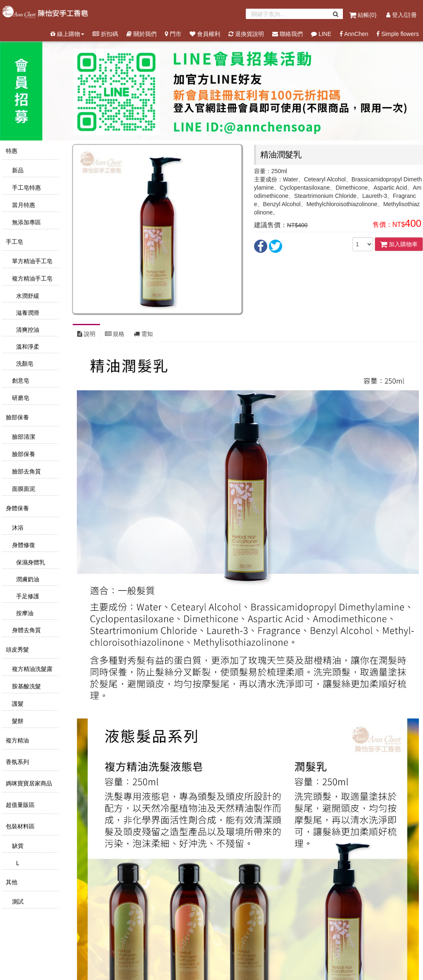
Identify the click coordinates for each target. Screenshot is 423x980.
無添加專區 (26, 222)
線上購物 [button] (67, 34)
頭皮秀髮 (17, 649)
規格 (115, 334)
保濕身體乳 (30, 562)
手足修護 (27, 596)
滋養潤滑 (27, 313)
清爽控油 (27, 330)
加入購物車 (399, 244)
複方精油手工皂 (31, 278)
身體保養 (17, 508)
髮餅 (17, 721)
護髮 (17, 704)
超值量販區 (19, 805)
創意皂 (20, 381)
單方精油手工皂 (31, 261)
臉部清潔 (23, 437)
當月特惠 (23, 205)
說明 (86, 334)
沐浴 (17, 528)
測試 (17, 902)
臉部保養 (17, 417)
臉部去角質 (26, 471)
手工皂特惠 (26, 188)
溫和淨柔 (27, 347)
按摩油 (24, 613)
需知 (143, 334)
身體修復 (23, 545)
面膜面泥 (23, 489)
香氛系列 (17, 762)
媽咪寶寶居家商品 (28, 783)
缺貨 (17, 846)
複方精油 (17, 740)
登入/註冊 (402, 15)
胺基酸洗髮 (26, 686)
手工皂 (14, 242)
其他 (11, 882)
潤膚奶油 (27, 579)
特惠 (11, 151)
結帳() (364, 15)
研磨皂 (20, 398)
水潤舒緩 (27, 296)
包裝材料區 (19, 826)
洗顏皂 (24, 364)
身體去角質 (26, 630)
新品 (17, 170)
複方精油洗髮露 (31, 669)
